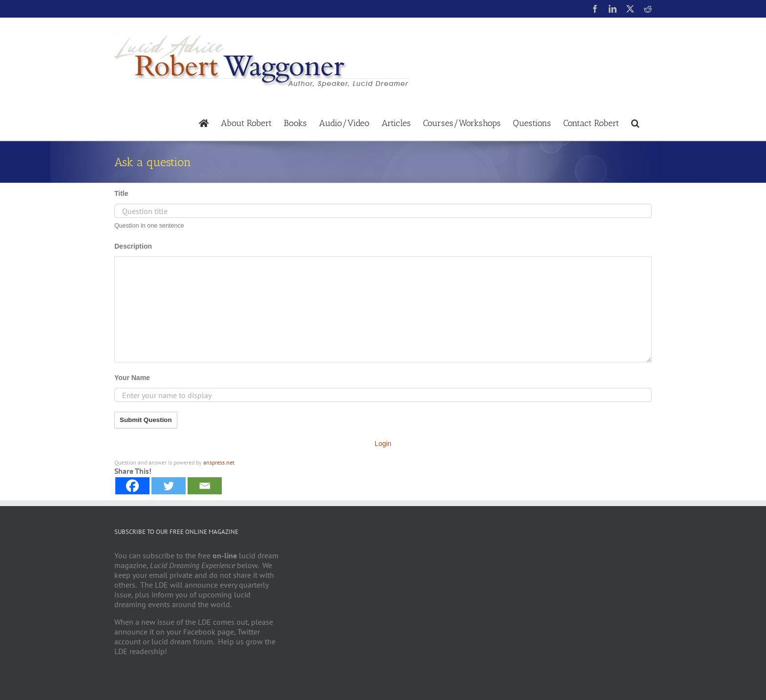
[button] (635, 122)
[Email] (205, 486)
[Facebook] (132, 486)
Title (121, 193)
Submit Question (146, 420)
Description (133, 246)
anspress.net (219, 462)
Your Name (132, 378)
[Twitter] (169, 486)
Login (383, 444)
